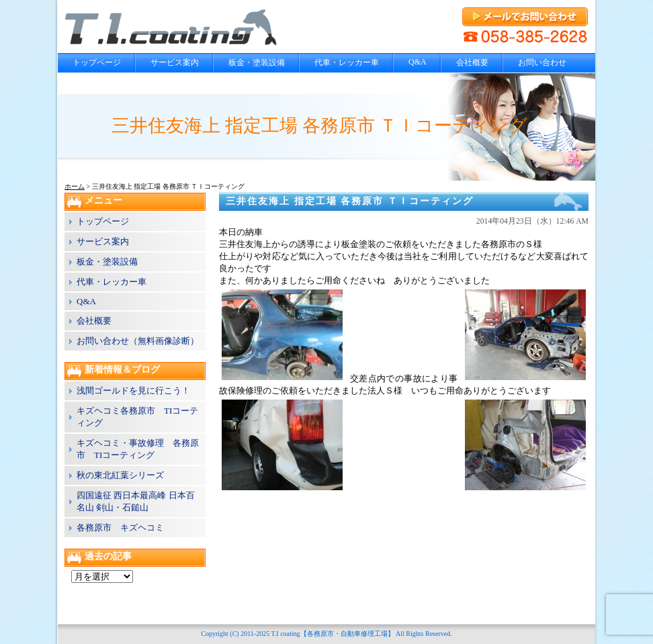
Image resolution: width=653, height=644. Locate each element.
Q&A (418, 62)
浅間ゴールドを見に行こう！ (133, 390)
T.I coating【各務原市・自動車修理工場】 (332, 634)
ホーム (75, 186)
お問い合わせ (542, 62)
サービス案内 (175, 62)
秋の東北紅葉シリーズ (120, 475)
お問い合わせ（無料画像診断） (138, 341)
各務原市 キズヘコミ (120, 527)
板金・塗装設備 (257, 62)
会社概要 (472, 62)
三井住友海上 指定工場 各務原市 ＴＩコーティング (350, 201)
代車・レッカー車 (347, 62)
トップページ (97, 62)
